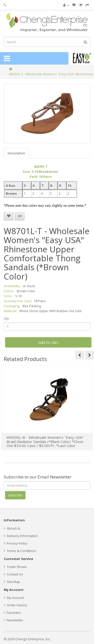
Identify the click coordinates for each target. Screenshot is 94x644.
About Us (12, 528)
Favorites (12, 613)
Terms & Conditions (20, 551)
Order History (16, 605)
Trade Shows (15, 567)
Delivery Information (21, 536)
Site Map (12, 582)
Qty (6, 319)
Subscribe (15, 495)
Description (16, 153)
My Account (14, 598)
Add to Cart (48, 342)
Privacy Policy (16, 543)
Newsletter (14, 620)
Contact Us (13, 574)
